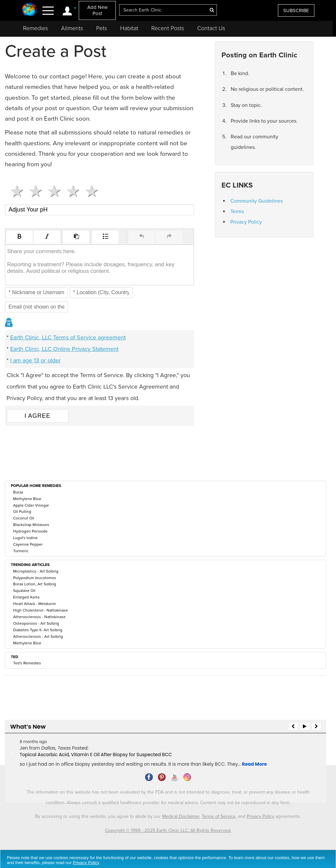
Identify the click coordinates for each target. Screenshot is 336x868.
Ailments (72, 28)
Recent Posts (168, 28)
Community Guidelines (257, 201)
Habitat (129, 28)
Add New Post (97, 10)
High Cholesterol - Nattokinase (41, 610)
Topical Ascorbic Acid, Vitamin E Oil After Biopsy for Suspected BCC (96, 755)
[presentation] (19, 237)
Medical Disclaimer (181, 816)
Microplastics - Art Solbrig (36, 571)
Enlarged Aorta (26, 597)
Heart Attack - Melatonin (35, 604)
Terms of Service (219, 816)
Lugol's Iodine (25, 538)
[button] (19, 237)
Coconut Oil (24, 518)
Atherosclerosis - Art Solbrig (38, 636)
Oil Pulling (22, 512)
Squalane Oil (24, 591)
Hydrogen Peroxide (30, 531)
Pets (102, 28)
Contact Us (211, 28)
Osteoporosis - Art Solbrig (36, 623)
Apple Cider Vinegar (31, 505)
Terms (237, 212)
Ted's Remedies (27, 663)
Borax (18, 492)
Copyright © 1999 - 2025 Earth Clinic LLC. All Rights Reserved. (168, 830)
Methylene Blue (27, 499)
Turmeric (21, 551)
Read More (254, 764)
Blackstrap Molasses (31, 525)
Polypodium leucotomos (35, 578)
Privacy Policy (246, 222)
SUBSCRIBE (296, 10)
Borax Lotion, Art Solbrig (35, 584)
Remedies (35, 28)
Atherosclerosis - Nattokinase (39, 617)
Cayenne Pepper (28, 544)
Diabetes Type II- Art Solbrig (38, 630)
